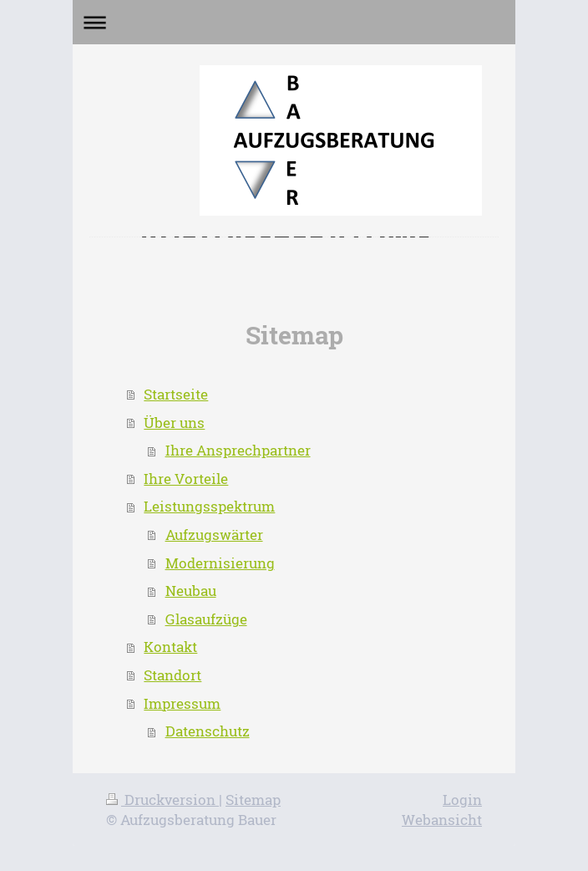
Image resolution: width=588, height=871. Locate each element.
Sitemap (253, 800)
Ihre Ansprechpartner (238, 450)
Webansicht (442, 820)
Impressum (182, 703)
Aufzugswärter (214, 535)
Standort (172, 675)
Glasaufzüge (206, 619)
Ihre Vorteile (186, 479)
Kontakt (170, 647)
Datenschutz (208, 731)
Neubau (191, 591)
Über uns (174, 423)
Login (462, 800)
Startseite (176, 394)
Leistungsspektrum (209, 506)
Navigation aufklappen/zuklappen (294, 22)
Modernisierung (220, 563)
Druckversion (162, 800)
